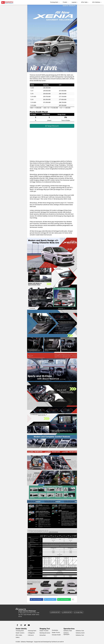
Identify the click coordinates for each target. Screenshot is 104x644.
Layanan (74, 2)
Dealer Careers (20, 633)
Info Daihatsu (96, 2)
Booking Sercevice (45, 633)
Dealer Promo (56, 632)
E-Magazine (31, 633)
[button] (37, 599)
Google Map (78, 612)
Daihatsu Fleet (68, 631)
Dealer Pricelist (44, 631)
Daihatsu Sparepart (66, 634)
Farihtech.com (55, 642)
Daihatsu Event (80, 633)
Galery (18, 637)
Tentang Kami (54, 2)
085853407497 (55, 612)
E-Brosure (31, 635)
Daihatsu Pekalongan (29, 611)
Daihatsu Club (80, 631)
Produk (65, 2)
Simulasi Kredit (56, 635)
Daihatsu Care (80, 635)
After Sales (84, 2)
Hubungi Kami (32, 631)
